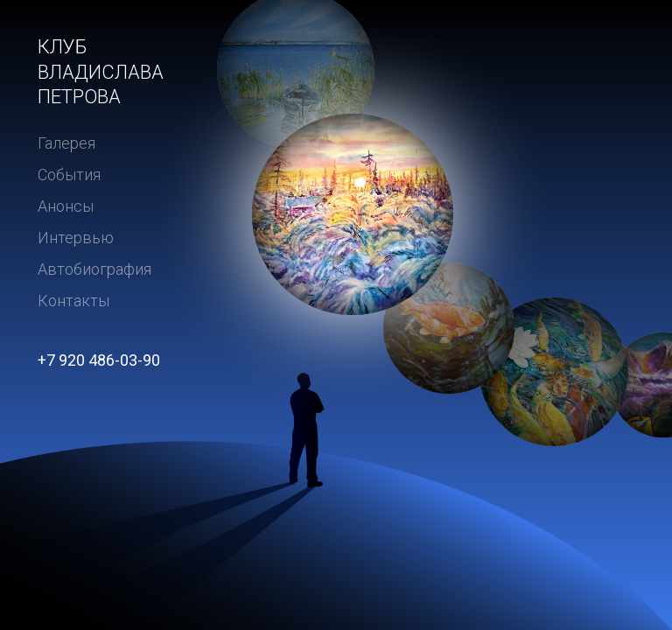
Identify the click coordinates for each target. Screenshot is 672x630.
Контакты (73, 301)
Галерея (66, 143)
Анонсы (66, 206)
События (69, 175)
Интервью (76, 238)
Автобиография (94, 269)
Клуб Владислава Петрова (101, 72)
